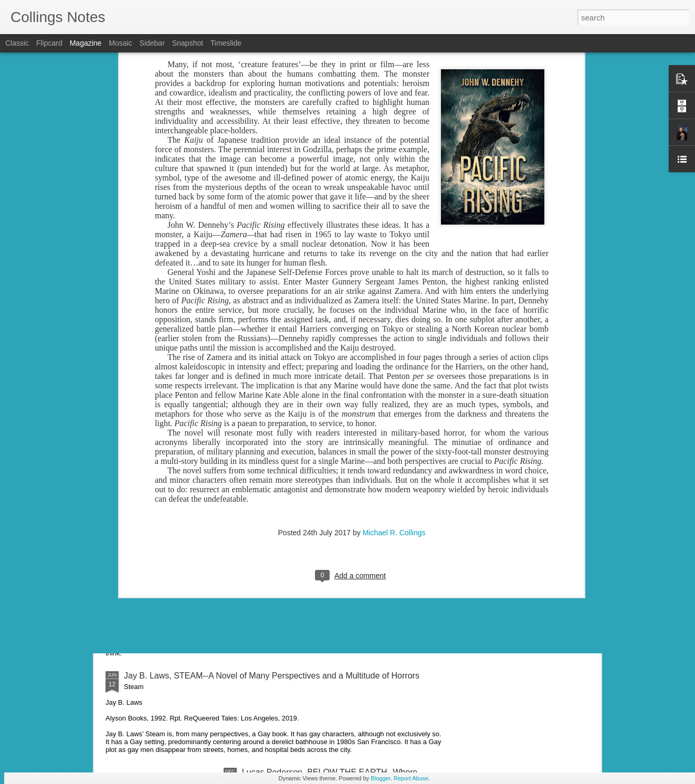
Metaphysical (148, 626)
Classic (17, 43)
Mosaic (120, 43)
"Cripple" (140, 545)
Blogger (380, 778)
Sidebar (152, 43)
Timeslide (226, 43)
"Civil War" (144, 384)
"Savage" (141, 457)
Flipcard (49, 43)
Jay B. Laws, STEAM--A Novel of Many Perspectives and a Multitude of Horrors (272, 676)
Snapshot (188, 43)
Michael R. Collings (394, 281)
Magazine (86, 43)
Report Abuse (411, 778)
